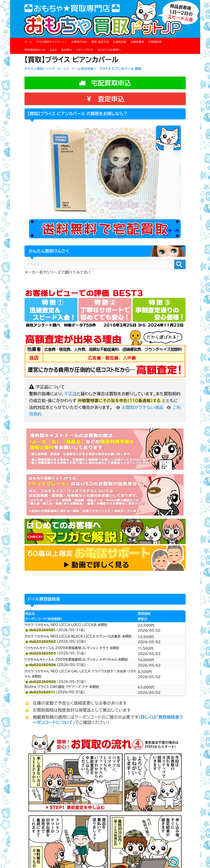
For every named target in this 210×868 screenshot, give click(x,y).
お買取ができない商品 (140, 407)
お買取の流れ (79, 42)
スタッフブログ (85, 50)
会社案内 (66, 50)
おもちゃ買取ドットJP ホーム (46, 69)
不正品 (71, 394)
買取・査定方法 (100, 42)
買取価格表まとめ (35, 50)
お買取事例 (137, 42)
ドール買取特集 (83, 69)
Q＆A (53, 50)
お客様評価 (155, 42)
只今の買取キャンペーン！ (52, 42)
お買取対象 (120, 42)
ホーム (28, 42)
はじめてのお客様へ (109, 50)
